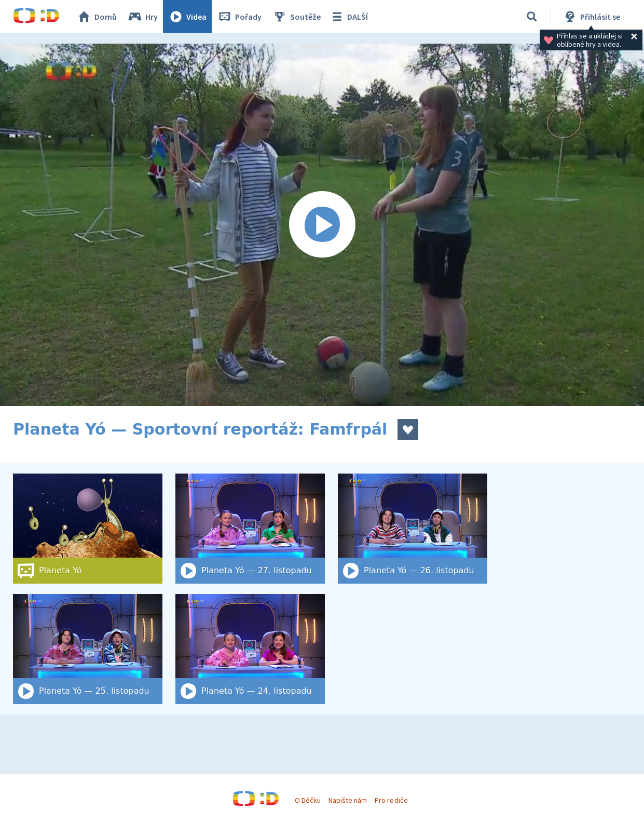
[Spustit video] (322, 225)
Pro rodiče (391, 800)
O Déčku (308, 800)
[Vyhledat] (532, 17)
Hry (142, 17)
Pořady (239, 17)
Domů (97, 17)
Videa (187, 17)
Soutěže (296, 17)
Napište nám (348, 800)
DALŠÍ (348, 17)
